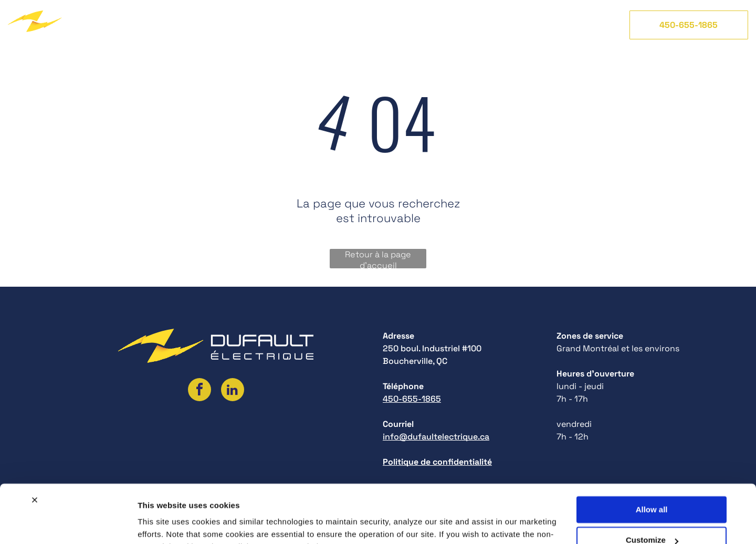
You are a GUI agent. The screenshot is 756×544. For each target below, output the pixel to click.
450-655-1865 (412, 399)
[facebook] (199, 391)
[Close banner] (35, 447)
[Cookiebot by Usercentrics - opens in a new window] (68, 524)
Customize (652, 488)
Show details (162, 523)
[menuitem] (166, 25)
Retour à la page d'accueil (378, 259)
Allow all (652, 457)
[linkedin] (233, 391)
